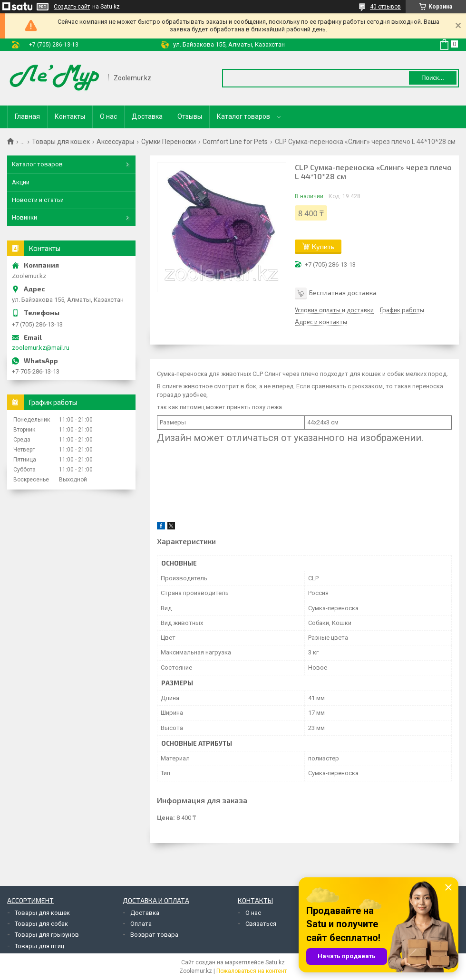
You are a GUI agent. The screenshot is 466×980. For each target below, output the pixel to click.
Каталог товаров (243, 116)
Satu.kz (275, 962)
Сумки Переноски (169, 142)
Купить (323, 246)
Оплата (141, 924)
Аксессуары (115, 142)
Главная (27, 116)
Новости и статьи (38, 200)
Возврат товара (154, 935)
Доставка (147, 116)
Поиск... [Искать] (433, 78)
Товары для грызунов (47, 935)
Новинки (24, 217)
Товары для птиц (39, 946)
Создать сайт (72, 7)
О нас (108, 116)
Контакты (70, 116)
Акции (21, 182)
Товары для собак (41, 924)
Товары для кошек (61, 142)
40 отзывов (385, 7)
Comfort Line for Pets (235, 142)
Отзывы (190, 116)
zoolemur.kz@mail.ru (41, 348)
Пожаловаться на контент (252, 971)
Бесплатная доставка (343, 293)
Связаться (261, 924)
